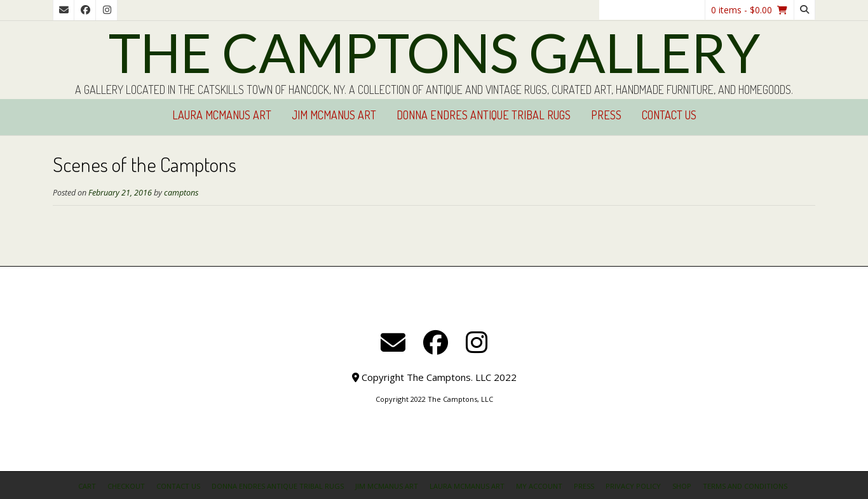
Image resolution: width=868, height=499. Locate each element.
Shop (682, 486)
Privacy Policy (633, 486)
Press (606, 115)
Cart (87, 486)
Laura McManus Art (222, 115)
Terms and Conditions (745, 486)
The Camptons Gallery (434, 52)
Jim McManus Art (334, 115)
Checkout (126, 486)
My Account (539, 486)
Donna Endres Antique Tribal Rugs (484, 115)
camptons (181, 193)
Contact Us (669, 115)
